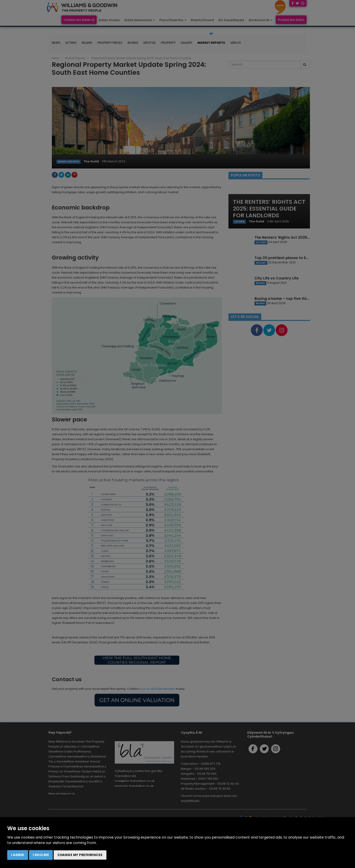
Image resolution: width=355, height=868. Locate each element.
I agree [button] (18, 855)
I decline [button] (41, 855)
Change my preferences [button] (80, 855)
